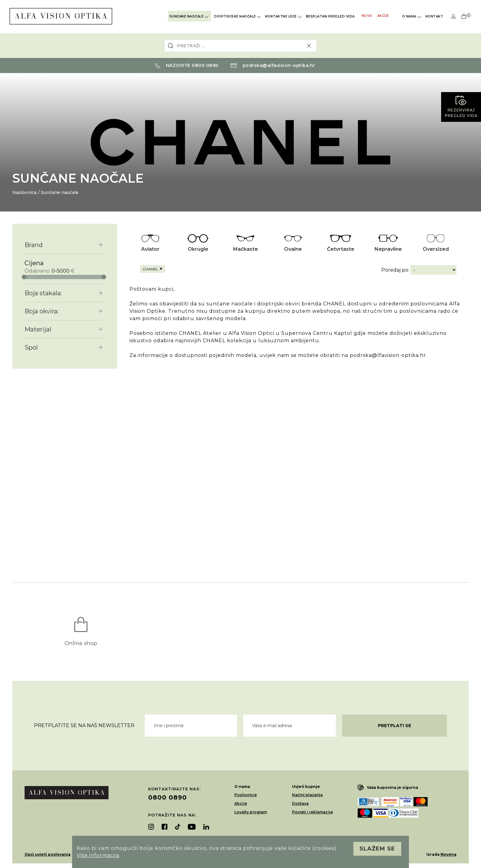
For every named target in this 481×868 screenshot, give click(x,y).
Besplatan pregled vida (330, 16)
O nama (412, 17)
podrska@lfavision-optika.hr (388, 355)
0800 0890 (167, 797)
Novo (367, 16)
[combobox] (240, 46)
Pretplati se (394, 726)
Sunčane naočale (190, 16)
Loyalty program (251, 812)
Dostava (300, 803)
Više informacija (98, 855)
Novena (448, 854)
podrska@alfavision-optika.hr (273, 65)
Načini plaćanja (307, 795)
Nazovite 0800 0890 (187, 65)
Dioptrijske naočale (238, 17)
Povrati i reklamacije (312, 812)
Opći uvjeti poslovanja (48, 854)
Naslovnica (24, 192)
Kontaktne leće (284, 17)
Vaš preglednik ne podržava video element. (299, 451)
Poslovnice (246, 795)
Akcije (383, 16)
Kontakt (434, 16)
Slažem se (377, 849)
